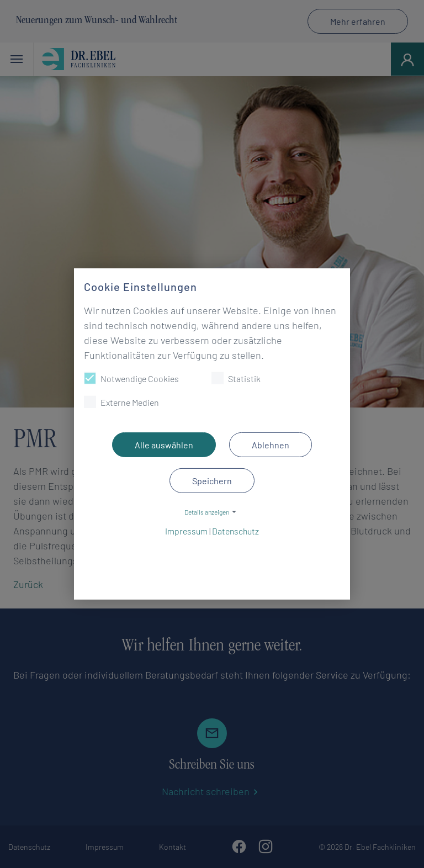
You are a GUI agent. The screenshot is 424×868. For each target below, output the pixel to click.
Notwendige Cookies (131, 378)
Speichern (212, 481)
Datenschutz (235, 529)
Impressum (186, 529)
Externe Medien (121, 402)
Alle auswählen (164, 445)
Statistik (236, 378)
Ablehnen (271, 445)
